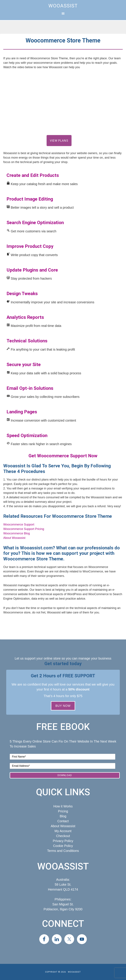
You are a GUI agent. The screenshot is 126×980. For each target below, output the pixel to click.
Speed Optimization (27, 435)
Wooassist (63, 6)
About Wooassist (14, 538)
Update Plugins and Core (32, 270)
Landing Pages (22, 412)
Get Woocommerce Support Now (63, 456)
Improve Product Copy (30, 246)
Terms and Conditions (63, 851)
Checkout (63, 836)
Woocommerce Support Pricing (24, 529)
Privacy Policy (63, 841)
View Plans (59, 141)
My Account (63, 831)
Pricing (63, 811)
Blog (63, 816)
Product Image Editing (30, 199)
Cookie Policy (63, 846)
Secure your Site (24, 365)
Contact (63, 821)
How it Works (63, 806)
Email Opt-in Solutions (30, 388)
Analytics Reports (25, 317)
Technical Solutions (27, 341)
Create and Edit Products (33, 175)
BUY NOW (63, 706)
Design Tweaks (22, 294)
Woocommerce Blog (17, 533)
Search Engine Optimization (35, 223)
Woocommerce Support (19, 525)
